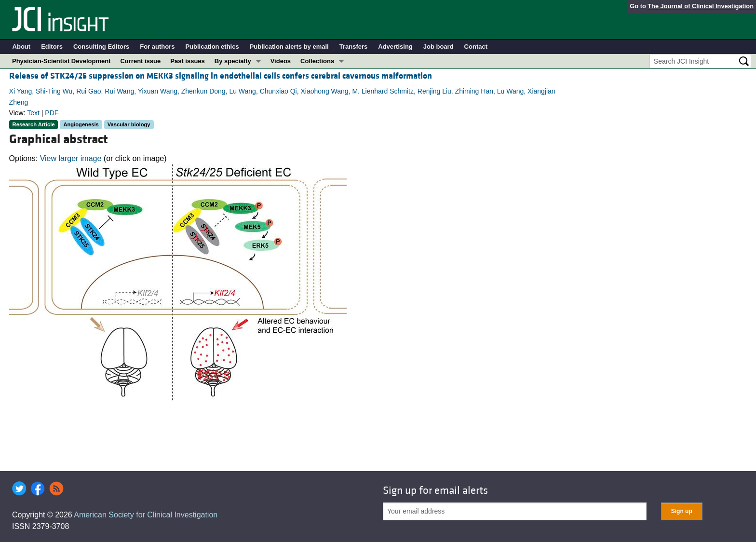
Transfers (354, 47)
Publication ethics (212, 47)
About (22, 47)
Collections (317, 61)
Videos (281, 61)
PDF (52, 113)
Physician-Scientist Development (61, 61)
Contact (476, 47)
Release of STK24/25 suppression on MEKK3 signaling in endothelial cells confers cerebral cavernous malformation (221, 76)
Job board (439, 47)
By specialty (233, 61)
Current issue (140, 61)
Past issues (188, 61)
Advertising (395, 47)
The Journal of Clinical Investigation (701, 6)
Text (33, 113)
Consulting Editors (101, 47)
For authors (157, 47)
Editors (52, 47)
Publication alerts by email (289, 47)
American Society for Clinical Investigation (146, 515)
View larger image (71, 158)
